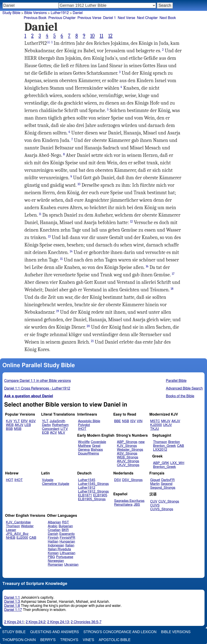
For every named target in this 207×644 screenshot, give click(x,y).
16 (147, 266)
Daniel (78, 13)
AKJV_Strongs (128, 461)
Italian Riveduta (59, 549)
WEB (10, 425)
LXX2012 (160, 450)
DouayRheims (88, 454)
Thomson (160, 442)
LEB (28, 425)
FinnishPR (67, 538)
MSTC (155, 421)
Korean (53, 553)
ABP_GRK (161, 463)
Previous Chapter (62, 18)
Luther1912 (87, 488)
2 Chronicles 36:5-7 (86, 622)
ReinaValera (123, 505)
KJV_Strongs (127, 446)
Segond (166, 484)
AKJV (19, 425)
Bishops (97, 450)
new (142, 442)
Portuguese (65, 557)
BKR (65, 530)
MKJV (166, 421)
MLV (62, 433)
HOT (9, 480)
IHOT (82, 429)
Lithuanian (67, 553)
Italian (70, 545)
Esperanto (67, 534)
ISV (133, 421)
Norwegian (56, 561)
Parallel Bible (176, 381)
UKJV (168, 425)
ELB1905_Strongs (92, 499)
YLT (16, 421)
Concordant (51, 429)
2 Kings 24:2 (36, 622)
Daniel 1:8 (12, 606)
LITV (64, 429)
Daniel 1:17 (13, 610)
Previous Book (35, 18)
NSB (126, 421)
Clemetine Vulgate (56, 484)
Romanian (55, 565)
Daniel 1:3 (12, 602)
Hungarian (67, 542)
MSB (18, 429)
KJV (9, 421)
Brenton (174, 442)
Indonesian (56, 545)
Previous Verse (89, 18)
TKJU (155, 429)
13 (49, 236)
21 (92, 341)
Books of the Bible (180, 396)
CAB (180, 446)
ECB (45, 433)
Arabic (53, 526)
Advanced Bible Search (184, 388)
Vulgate (48, 480)
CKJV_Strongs (128, 465)
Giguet (155, 480)
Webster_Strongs (130, 450)
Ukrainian (71, 565)
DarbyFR (168, 480)
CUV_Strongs (169, 502)
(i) (48, 42)
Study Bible (11, 13)
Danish (53, 534)
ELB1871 (85, 495)
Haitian (53, 542)
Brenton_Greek (164, 446)
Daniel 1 (109, 18)
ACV (53, 433)
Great (96, 446)
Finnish (53, 538)
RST (66, 522)
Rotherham (60, 425)
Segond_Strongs (163, 488)
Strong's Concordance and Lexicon (120, 632)
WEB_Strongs (128, 457)
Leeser (11, 530)
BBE (118, 421)
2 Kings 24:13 (58, 622)
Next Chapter (147, 18)
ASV (32, 421)
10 (92, 36)
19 (58, 311)
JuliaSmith (57, 421)
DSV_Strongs (132, 480)
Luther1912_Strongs (93, 492)
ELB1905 (100, 495)
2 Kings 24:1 (14, 622)
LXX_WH (177, 463)
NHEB (11, 538)
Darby (47, 425)
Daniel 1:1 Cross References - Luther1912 (37, 388)
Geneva (84, 450)
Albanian (54, 522)
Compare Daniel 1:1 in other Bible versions (38, 381)
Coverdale (99, 442)
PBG (52, 557)
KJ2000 (156, 425)
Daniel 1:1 (12, 598)
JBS (137, 505)
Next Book (168, 18)
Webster (27, 526)
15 (61, 259)
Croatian (54, 530)
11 (101, 36)
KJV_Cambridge (18, 522)
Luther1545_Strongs (93, 484)
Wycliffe (84, 442)
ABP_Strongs (127, 442)
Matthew (84, 446)
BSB (9, 429)
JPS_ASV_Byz (17, 534)
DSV (118, 480)
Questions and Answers (54, 632)
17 (173, 274)
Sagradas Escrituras (129, 501)
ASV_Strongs (127, 454)
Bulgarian (66, 526)
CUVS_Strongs (162, 509)
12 (110, 36)
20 (88, 326)
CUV (154, 502)
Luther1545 (87, 480)
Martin (155, 484)
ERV (24, 421)
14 (71, 251)
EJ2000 (22, 538)
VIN (140, 421)
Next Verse (126, 18)
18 (172, 289)
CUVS (155, 505)
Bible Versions (35, 13)
